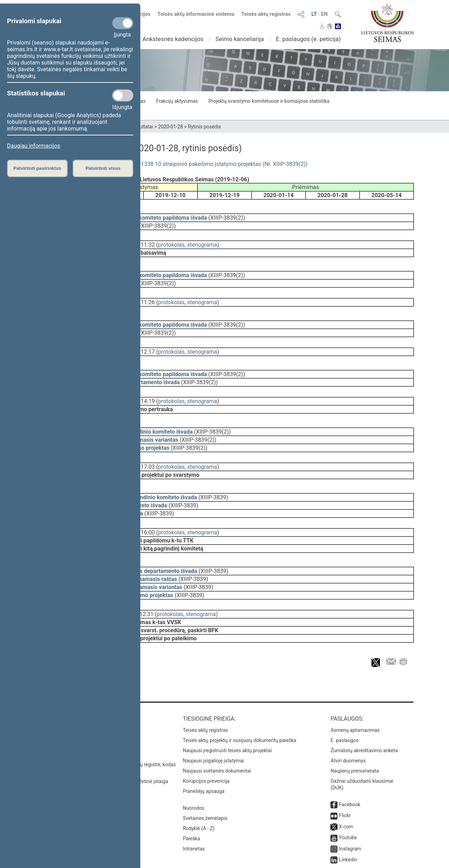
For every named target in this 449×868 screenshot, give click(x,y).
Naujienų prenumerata (355, 732)
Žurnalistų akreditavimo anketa (364, 711)
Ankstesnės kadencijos (173, 39)
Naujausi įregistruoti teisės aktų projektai (227, 711)
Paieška (191, 799)
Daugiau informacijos (33, 146)
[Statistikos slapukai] (123, 95)
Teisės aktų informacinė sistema (196, 14)
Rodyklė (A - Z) (199, 789)
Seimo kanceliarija (240, 39)
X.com (346, 787)
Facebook (350, 765)
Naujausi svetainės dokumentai (217, 732)
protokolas (172, 240)
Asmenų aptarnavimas (355, 691)
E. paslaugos (344, 701)
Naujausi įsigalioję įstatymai (213, 721)
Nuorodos (193, 769)
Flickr (345, 776)
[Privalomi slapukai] (123, 23)
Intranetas (194, 809)
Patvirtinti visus (103, 168)
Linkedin (348, 820)
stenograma (202, 240)
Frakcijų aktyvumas (177, 101)
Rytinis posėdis (205, 127)
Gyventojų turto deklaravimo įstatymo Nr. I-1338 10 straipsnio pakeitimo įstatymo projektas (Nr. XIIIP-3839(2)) (171, 164)
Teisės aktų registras (266, 14)
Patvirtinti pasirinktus (37, 168)
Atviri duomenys (348, 721)
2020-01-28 (171, 127)
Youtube (348, 798)
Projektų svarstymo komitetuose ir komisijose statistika (269, 101)
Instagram (350, 809)
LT (314, 14)
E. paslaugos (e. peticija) (308, 39)
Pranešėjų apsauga (204, 752)
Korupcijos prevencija (206, 742)
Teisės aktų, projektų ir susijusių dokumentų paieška (239, 701)
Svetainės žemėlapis (205, 779)
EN (324, 14)
